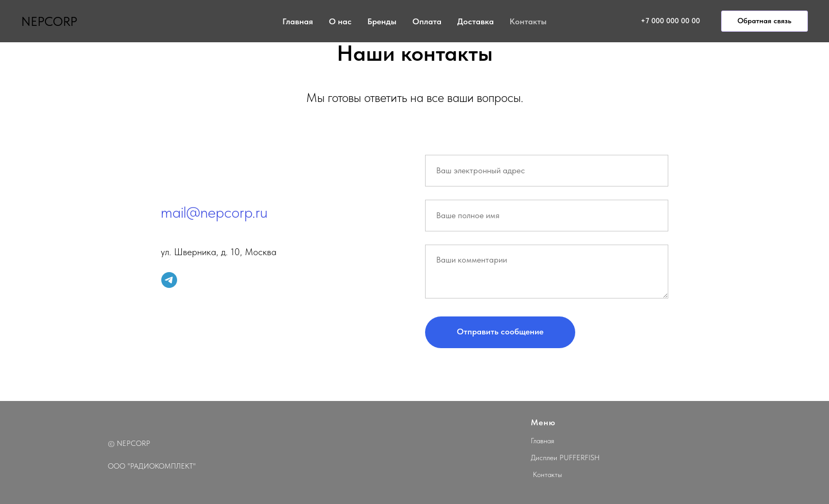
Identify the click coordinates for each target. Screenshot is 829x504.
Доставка (476, 21)
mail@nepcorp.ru (214, 212)
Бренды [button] (382, 21)
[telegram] (169, 280)
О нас (340, 21)
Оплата (427, 21)
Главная (298, 21)
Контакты (528, 21)
